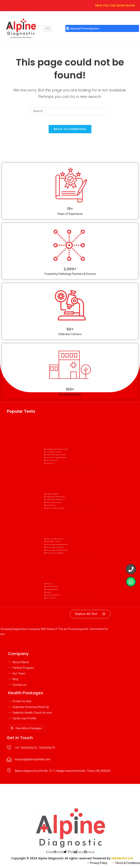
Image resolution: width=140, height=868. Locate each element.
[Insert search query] (70, 111)
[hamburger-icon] (48, 28)
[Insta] (85, 855)
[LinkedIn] (75, 855)
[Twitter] (65, 855)
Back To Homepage (70, 132)
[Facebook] (55, 855)
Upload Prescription (83, 28)
